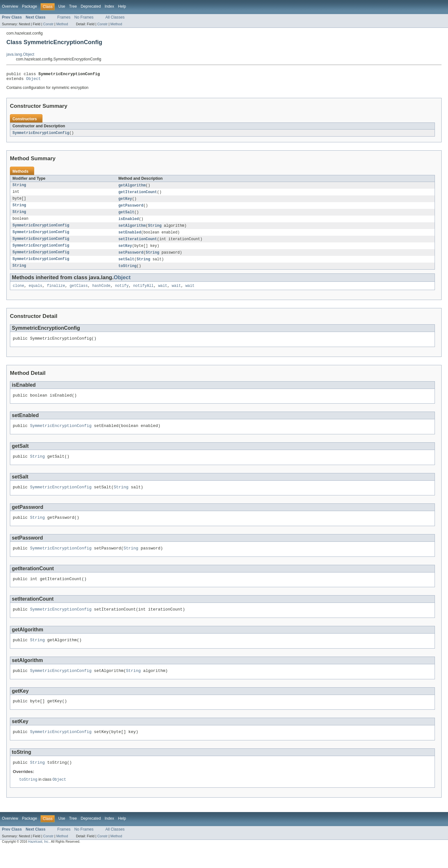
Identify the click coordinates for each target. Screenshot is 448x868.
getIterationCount (138, 195)
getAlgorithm (132, 188)
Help (122, 6)
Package (30, 6)
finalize (56, 293)
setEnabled (130, 237)
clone (19, 293)
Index (109, 6)
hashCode (101, 293)
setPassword (131, 258)
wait (163, 293)
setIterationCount (138, 244)
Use (62, 6)
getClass (79, 293)
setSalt (127, 265)
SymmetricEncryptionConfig (41, 135)
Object (34, 80)
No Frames (84, 17)
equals (36, 293)
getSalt (127, 216)
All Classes (115, 17)
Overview (10, 6)
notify (122, 293)
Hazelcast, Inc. (39, 862)
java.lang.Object (20, 54)
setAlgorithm (132, 230)
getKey (125, 202)
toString (128, 272)
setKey (125, 251)
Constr (48, 24)
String (19, 188)
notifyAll (143, 293)
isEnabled (129, 223)
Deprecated (91, 6)
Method (62, 24)
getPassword (131, 209)
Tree (73, 6)
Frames (64, 17)
